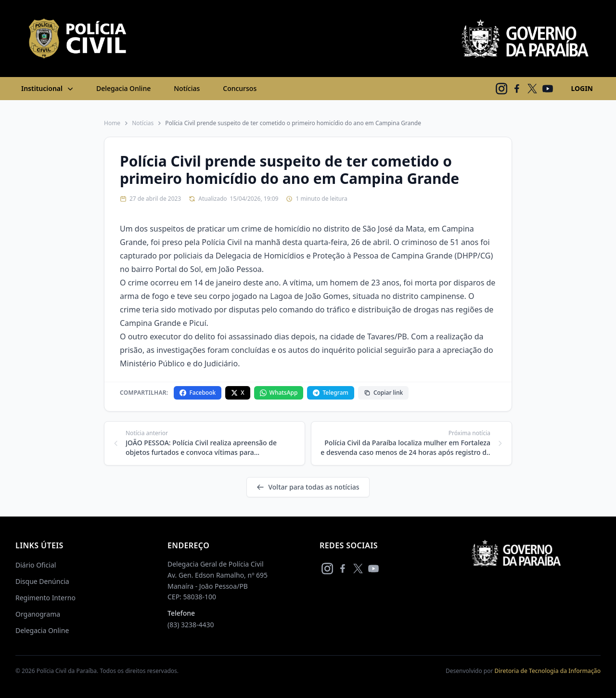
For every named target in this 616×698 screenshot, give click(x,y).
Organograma (38, 614)
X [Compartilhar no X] (237, 393)
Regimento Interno (45, 598)
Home (112, 123)
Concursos (240, 88)
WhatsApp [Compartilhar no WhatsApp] (279, 393)
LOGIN (582, 88)
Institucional (48, 89)
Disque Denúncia (42, 581)
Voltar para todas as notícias (308, 487)
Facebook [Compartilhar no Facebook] (198, 393)
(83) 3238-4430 (191, 625)
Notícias (187, 88)
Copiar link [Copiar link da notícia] (383, 393)
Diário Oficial (36, 565)
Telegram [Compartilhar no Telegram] (330, 393)
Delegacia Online (123, 88)
